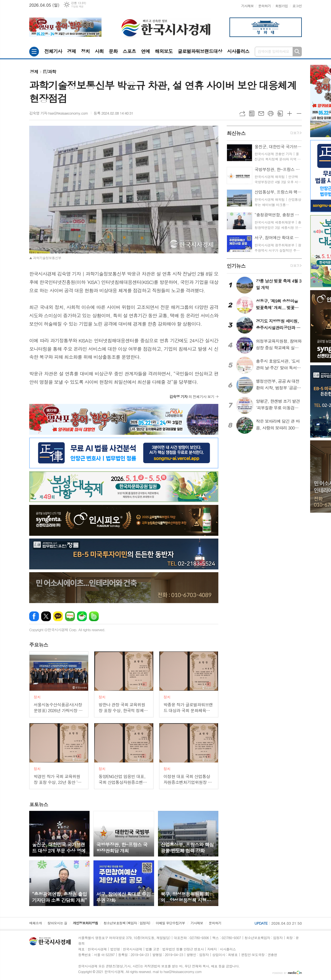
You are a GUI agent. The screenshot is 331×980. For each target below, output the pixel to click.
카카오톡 (58, 616)
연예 (145, 51)
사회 (99, 51)
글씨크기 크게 (290, 113)
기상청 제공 (77, 7)
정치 (85, 51)
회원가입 (282, 6)
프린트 (271, 113)
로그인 (297, 6)
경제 (71, 51)
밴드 (94, 616)
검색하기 (297, 52)
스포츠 (129, 51)
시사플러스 (238, 51)
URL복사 (242, 113)
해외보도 (164, 51)
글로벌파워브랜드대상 (200, 51)
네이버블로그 (70, 616)
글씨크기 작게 (299, 113)
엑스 (46, 616)
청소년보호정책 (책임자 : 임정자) (127, 923)
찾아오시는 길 (57, 923)
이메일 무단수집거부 (170, 923)
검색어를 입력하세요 (273, 51)
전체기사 (53, 51)
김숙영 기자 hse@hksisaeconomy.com (59, 113)
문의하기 (264, 6)
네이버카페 (82, 616)
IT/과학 (49, 72)
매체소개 (35, 923)
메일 (261, 113)
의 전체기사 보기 (192, 397)
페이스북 (34, 616)
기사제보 (247, 6)
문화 (113, 51)
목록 (252, 113)
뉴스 (39, 645)
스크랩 (280, 113)
